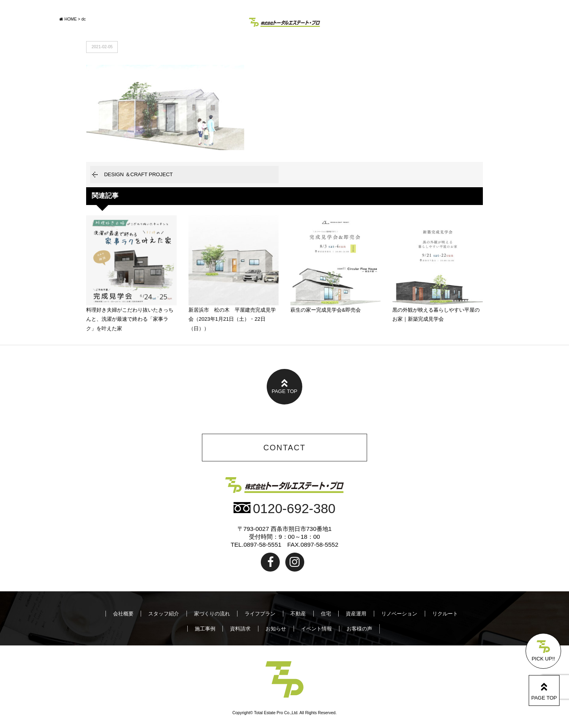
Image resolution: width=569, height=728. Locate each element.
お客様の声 (359, 629)
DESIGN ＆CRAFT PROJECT (138, 174)
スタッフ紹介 (164, 614)
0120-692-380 (284, 509)
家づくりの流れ (212, 614)
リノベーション (399, 614)
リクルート (445, 614)
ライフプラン (260, 614)
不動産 (298, 614)
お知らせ (276, 629)
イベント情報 (317, 629)
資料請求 (240, 629)
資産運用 (356, 614)
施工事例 (205, 629)
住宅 (326, 614)
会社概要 (123, 614)
